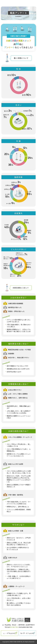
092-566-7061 (14, 627)
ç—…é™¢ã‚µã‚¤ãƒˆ (9, 633)
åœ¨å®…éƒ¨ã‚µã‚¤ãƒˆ (27, 633)
